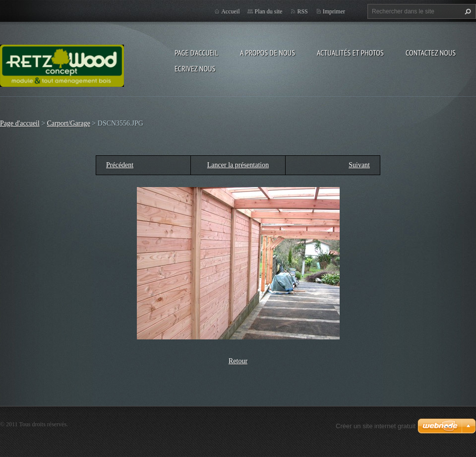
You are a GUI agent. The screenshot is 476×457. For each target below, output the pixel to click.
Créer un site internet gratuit (376, 426)
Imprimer (334, 11)
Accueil (230, 11)
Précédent (120, 165)
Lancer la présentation (238, 165)
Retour (238, 361)
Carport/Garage (69, 123)
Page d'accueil (196, 53)
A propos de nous (268, 53)
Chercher (467, 11)
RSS (302, 11)
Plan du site (268, 11)
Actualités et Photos (350, 53)
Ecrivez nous (195, 68)
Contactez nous (431, 53)
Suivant (359, 165)
